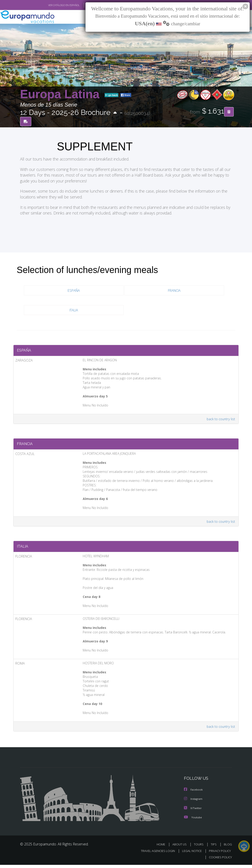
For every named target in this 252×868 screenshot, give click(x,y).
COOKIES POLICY (219, 860)
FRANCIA (174, 291)
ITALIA (74, 310)
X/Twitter (193, 811)
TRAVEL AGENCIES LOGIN (155, 854)
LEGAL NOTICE (190, 854)
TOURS (200, 848)
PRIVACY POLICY (219, 854)
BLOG (228, 848)
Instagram (194, 802)
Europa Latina (61, 94)
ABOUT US (181, 848)
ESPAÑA (74, 291)
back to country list (220, 420)
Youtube (193, 820)
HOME (163, 848)
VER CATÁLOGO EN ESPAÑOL (54, 5)
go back (112, 95)
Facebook (194, 793)
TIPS (214, 848)
